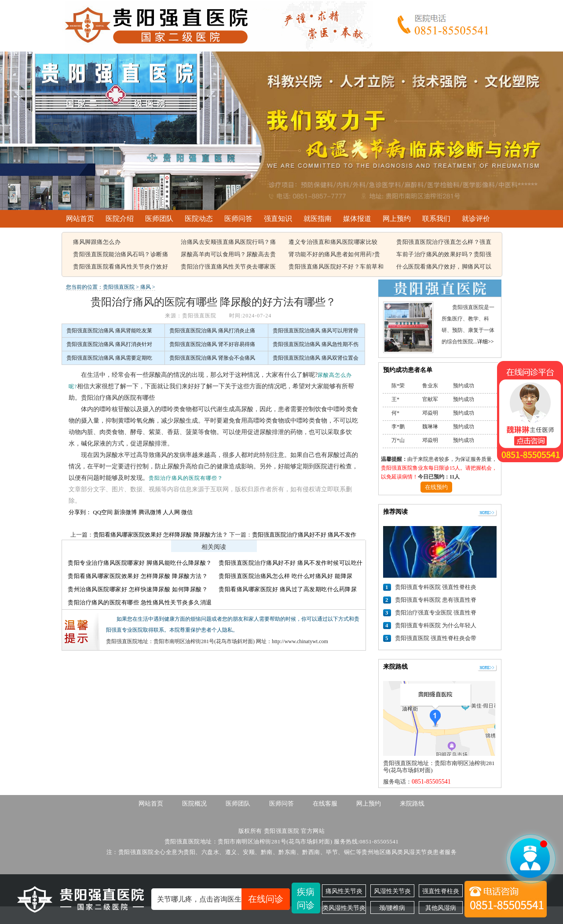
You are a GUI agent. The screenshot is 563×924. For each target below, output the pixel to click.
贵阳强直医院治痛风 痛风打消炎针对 (109, 344)
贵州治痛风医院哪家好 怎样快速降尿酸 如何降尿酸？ (138, 589)
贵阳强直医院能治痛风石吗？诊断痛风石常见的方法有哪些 (121, 255)
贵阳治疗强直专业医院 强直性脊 (436, 613)
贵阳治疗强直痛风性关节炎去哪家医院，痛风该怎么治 (228, 267)
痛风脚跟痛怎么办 (97, 242)
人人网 (171, 512)
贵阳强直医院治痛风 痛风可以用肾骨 (316, 331)
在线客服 (325, 804)
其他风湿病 (441, 908)
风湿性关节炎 (392, 891)
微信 (187, 512)
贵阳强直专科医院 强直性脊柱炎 (436, 587)
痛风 (146, 287)
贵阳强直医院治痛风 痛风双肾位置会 (316, 358)
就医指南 (318, 219)
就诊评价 (476, 219)
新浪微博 (125, 512)
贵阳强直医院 (119, 287)
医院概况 (194, 804)
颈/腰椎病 (392, 908)
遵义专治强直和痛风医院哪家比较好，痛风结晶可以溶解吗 (333, 243)
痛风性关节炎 (344, 891)
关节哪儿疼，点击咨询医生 (223, 899)
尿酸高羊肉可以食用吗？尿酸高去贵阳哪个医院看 (228, 255)
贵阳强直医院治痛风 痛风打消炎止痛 (212, 331)
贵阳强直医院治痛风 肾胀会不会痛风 (212, 358)
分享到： (80, 512)
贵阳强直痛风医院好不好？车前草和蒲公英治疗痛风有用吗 (336, 267)
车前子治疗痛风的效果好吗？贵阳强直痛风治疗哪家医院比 (444, 255)
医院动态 (199, 219)
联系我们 (436, 219)
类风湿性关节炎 (344, 908)
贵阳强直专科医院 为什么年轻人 (436, 625)
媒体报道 (357, 219)
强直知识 (278, 219)
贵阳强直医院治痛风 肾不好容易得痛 (212, 344)
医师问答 (238, 219)
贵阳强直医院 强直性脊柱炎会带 (436, 638)
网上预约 (397, 219)
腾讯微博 (150, 512)
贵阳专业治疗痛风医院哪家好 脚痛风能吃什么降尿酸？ (140, 563)
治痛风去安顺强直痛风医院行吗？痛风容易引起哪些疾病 (228, 243)
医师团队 (159, 219)
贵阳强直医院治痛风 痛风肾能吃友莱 (109, 331)
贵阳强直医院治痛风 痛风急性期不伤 (316, 344)
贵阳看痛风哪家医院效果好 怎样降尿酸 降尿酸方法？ (161, 535)
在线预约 (436, 487)
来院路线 (412, 804)
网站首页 (80, 219)
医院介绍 (120, 219)
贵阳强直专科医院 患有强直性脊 (436, 600)
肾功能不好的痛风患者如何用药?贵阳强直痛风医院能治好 (335, 255)
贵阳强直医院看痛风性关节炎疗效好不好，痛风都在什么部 (121, 267)
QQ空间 (103, 512)
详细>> (486, 342)
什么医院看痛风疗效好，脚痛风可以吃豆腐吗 (444, 267)
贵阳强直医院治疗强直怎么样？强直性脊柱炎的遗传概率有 (444, 243)
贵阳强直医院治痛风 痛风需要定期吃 (109, 358)
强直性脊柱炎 (441, 891)
